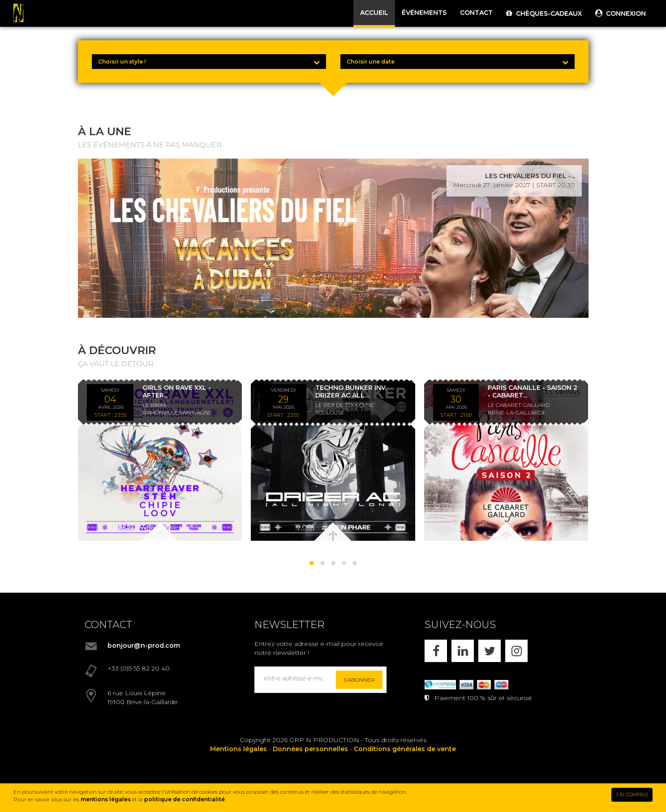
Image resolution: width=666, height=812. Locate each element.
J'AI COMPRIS (632, 795)
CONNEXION (621, 13)
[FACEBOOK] (436, 651)
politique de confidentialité (185, 799)
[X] (490, 651)
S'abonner (359, 680)
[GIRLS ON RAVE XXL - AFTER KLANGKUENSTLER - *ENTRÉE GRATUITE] (160, 460)
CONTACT (476, 13)
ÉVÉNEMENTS (424, 13)
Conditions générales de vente (405, 749)
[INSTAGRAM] (516, 651)
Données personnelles (310, 749)
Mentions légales (238, 749)
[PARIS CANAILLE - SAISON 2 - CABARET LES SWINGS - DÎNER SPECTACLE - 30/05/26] (506, 460)
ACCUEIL (374, 13)
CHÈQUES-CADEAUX (544, 13)
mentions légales (106, 799)
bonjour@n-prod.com (144, 645)
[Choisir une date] (458, 62)
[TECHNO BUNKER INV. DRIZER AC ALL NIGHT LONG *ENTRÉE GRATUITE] (333, 460)
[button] (312, 563)
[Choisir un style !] (209, 62)
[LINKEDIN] (463, 651)
